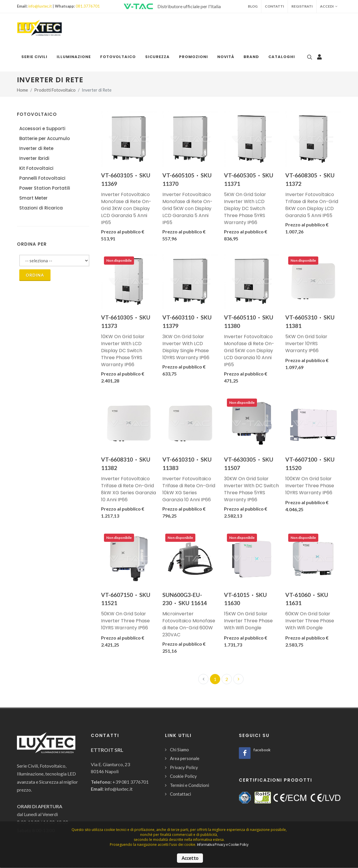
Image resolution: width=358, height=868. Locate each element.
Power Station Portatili (45, 188)
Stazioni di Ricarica (41, 208)
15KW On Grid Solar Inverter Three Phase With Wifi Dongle (248, 621)
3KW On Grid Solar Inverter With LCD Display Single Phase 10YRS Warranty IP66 (186, 347)
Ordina (35, 275)
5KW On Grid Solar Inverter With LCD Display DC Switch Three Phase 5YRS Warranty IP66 (245, 208)
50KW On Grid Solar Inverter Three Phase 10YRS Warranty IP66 (125, 621)
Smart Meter (33, 198)
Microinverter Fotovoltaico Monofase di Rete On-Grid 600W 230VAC (189, 624)
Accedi (329, 6)
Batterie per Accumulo (45, 138)
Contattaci (180, 794)
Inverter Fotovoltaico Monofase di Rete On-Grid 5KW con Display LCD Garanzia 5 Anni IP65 (187, 208)
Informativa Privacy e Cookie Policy (223, 845)
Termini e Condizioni (190, 785)
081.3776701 (88, 6)
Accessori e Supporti (42, 129)
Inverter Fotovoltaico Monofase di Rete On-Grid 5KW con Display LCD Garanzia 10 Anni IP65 (249, 351)
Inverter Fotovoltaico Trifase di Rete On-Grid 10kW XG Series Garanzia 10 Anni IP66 (189, 489)
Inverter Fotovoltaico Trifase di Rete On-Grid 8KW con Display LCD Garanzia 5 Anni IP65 (312, 205)
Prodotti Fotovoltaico (55, 90)
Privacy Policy (184, 767)
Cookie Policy (183, 776)
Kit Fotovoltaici (36, 168)
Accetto (190, 858)
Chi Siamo (179, 750)
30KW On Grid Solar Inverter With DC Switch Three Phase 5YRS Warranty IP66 (251, 489)
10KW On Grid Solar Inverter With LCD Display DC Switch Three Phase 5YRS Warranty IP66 (123, 351)
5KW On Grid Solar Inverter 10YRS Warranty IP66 (306, 344)
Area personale (185, 758)
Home (22, 90)
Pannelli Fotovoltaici (42, 178)
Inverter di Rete (36, 148)
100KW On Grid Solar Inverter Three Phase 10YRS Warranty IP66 (310, 486)
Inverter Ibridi (34, 158)
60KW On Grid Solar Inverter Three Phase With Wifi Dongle (310, 621)
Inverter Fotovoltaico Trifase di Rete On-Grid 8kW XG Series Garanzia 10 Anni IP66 (128, 489)
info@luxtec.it (40, 6)
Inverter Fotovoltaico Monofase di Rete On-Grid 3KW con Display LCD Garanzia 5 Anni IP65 (126, 208)
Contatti (274, 6)
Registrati (302, 6)
